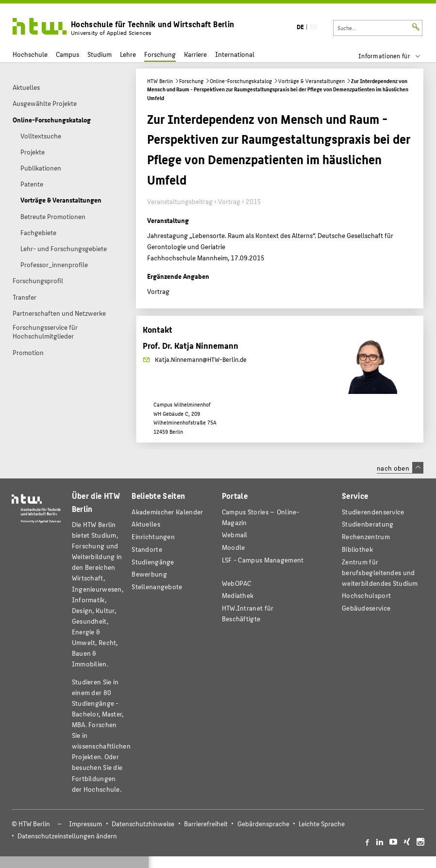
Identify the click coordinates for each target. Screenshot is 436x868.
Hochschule (30, 54)
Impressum (85, 824)
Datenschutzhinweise (143, 824)
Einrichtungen (153, 536)
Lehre (128, 54)
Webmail (235, 535)
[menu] (395, 56)
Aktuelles (146, 524)
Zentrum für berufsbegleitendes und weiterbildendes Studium (380, 572)
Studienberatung (368, 524)
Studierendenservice (373, 512)
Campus (67, 54)
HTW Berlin (160, 81)
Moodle (234, 547)
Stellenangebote (157, 587)
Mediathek (238, 595)
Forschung (160, 54)
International (235, 54)
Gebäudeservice (366, 608)
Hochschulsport (366, 595)
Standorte (147, 549)
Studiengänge (153, 562)
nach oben (400, 468)
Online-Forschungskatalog (241, 81)
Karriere (195, 54)
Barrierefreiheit (206, 824)
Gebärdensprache (263, 824)
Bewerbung (149, 574)
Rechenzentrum (366, 536)
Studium (100, 54)
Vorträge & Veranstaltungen (311, 81)
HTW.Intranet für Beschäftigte (248, 613)
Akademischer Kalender (167, 512)
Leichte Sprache (322, 824)
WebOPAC (237, 583)
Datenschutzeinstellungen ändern (67, 836)
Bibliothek (357, 549)
